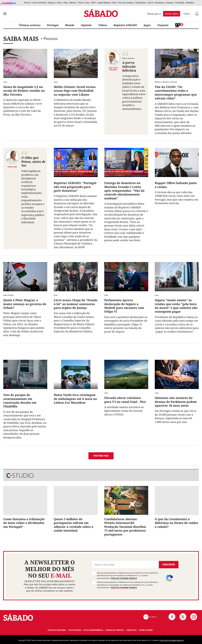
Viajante (163, 25)
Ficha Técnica (75, 630)
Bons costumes (128, 58)
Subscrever (169, 565)
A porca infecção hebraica (129, 66)
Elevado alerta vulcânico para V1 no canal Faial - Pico (125, 400)
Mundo (70, 25)
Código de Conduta (115, 630)
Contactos (131, 630)
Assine (172, 14)
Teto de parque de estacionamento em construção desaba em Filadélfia (20, 401)
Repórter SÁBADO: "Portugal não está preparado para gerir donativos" (75, 187)
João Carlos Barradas (113, 69)
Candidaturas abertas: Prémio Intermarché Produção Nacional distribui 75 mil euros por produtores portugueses (125, 527)
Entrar (187, 14)
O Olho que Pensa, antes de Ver (33, 162)
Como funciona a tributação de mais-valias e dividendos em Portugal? (24, 523)
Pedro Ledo (12, 167)
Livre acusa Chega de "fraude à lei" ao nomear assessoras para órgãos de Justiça (76, 304)
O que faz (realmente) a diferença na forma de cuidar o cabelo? (177, 523)
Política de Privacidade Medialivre (124, 578)
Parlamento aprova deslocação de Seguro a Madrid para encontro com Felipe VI (124, 306)
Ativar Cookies (146, 630)
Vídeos (103, 25)
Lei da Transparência (93, 630)
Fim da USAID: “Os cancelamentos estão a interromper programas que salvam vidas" (176, 93)
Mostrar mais (101, 456)
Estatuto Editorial (57, 630)
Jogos (147, 25)
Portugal (53, 25)
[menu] (5, 14)
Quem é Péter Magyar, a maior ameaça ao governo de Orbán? (25, 304)
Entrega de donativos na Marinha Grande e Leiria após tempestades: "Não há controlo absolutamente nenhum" (124, 191)
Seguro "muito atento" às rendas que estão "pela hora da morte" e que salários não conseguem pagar (176, 306)
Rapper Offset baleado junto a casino (176, 185)
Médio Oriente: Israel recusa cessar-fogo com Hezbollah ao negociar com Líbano (75, 91)
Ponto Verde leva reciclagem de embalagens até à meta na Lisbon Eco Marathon (75, 399)
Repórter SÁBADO (125, 25)
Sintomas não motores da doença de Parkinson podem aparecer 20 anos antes (176, 402)
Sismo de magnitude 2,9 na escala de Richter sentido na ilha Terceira (24, 91)
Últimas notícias (30, 25)
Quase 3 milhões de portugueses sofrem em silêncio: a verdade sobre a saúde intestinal (74, 525)
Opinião (86, 25)
